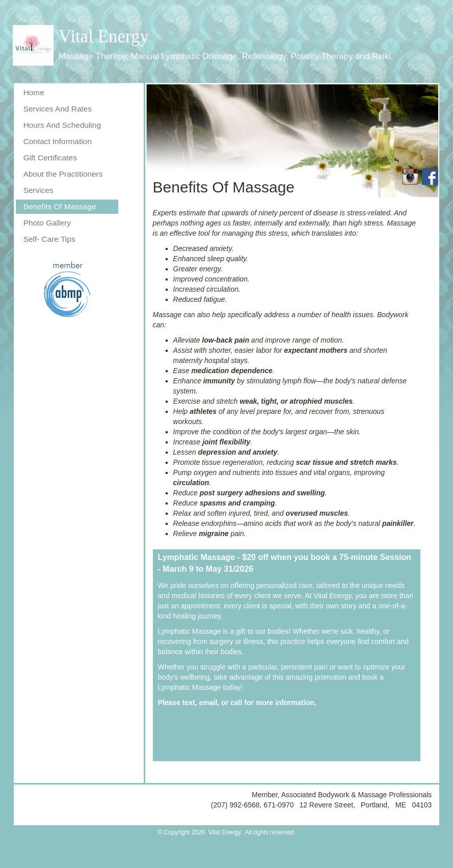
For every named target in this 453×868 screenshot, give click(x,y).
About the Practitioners (63, 174)
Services (38, 190)
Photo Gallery (47, 223)
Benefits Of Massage (60, 206)
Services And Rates (58, 109)
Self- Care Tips (49, 239)
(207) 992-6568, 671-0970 (254, 805)
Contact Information (58, 141)
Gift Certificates (50, 158)
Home (34, 92)
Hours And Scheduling (62, 125)
